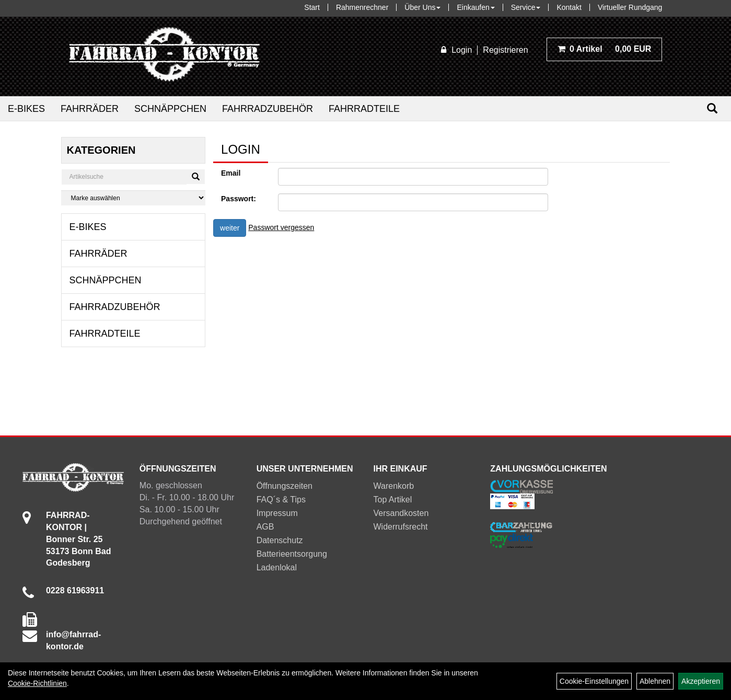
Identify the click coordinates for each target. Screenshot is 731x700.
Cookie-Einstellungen (594, 681)
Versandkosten (401, 513)
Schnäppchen (170, 109)
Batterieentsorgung (292, 554)
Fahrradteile (364, 109)
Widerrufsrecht (401, 527)
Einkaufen (475, 7)
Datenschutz (280, 540)
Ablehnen (655, 681)
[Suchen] (712, 108)
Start (312, 7)
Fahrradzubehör (268, 109)
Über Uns (422, 7)
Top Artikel (393, 500)
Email (231, 173)
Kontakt (569, 7)
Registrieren (505, 50)
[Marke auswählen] (133, 198)
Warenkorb (394, 486)
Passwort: (239, 199)
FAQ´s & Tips (281, 500)
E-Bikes (26, 109)
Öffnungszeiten (285, 486)
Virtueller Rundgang (630, 7)
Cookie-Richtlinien (37, 683)
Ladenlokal (277, 567)
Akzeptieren (701, 681)
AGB (265, 527)
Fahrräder (90, 109)
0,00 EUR (605, 49)
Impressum (277, 513)
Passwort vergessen (281, 227)
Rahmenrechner (362, 7)
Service (526, 7)
